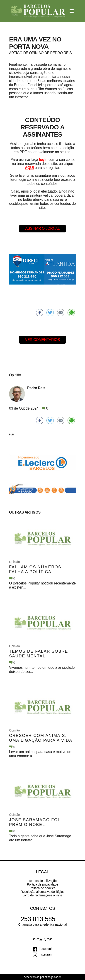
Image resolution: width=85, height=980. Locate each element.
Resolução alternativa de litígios (42, 892)
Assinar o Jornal (42, 228)
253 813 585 (38, 919)
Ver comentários (42, 340)
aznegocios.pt (53, 977)
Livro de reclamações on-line (42, 895)
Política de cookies (42, 888)
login (43, 160)
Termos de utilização (42, 881)
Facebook (46, 949)
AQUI (29, 168)
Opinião (14, 562)
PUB (11, 435)
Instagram (46, 954)
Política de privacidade (43, 884)
